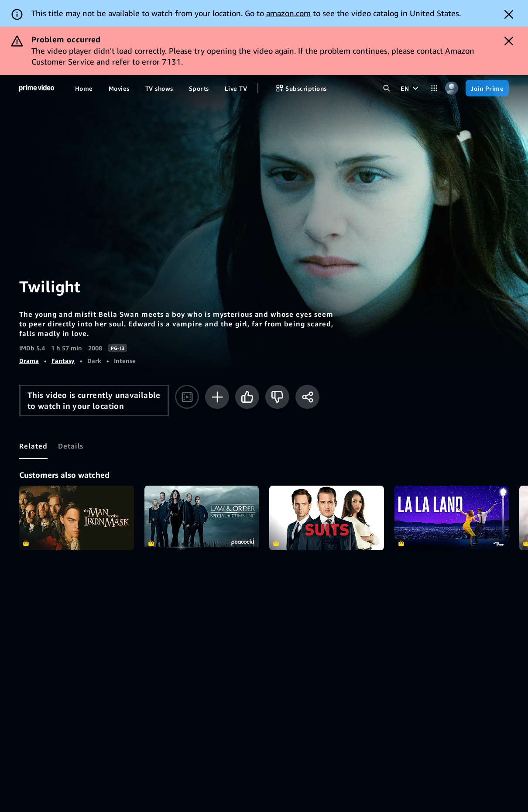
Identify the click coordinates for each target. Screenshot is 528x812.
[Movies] (119, 88)
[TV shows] (159, 88)
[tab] (33, 446)
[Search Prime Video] (387, 88)
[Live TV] (236, 88)
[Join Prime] (487, 88)
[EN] (410, 88)
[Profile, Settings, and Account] (452, 88)
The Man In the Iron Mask (77, 518)
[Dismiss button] (509, 14)
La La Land (452, 518)
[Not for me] (277, 397)
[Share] (307, 397)
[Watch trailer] (187, 397)
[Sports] (199, 88)
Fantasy (63, 361)
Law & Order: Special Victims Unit (202, 518)
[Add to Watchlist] (217, 397)
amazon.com (288, 13)
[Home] (37, 88)
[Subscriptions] (301, 88)
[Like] (247, 397)
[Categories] (434, 88)
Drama (29, 361)
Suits (327, 518)
